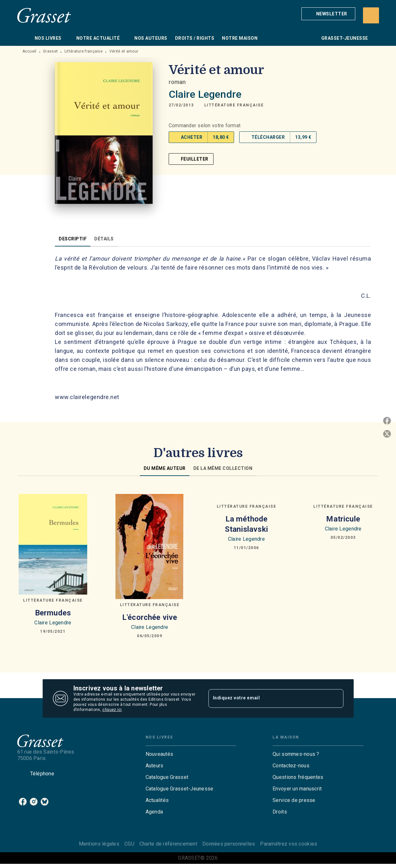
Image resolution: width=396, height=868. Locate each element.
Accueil (29, 51)
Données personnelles (229, 844)
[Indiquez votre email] (268, 698)
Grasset (50, 51)
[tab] (24, 38)
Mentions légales (99, 844)
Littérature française (84, 51)
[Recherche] (371, 15)
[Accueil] (44, 15)
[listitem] (23, 802)
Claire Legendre (205, 94)
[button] (328, 14)
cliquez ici (112, 710)
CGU (129, 844)
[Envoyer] (336, 698)
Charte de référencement (168, 844)
